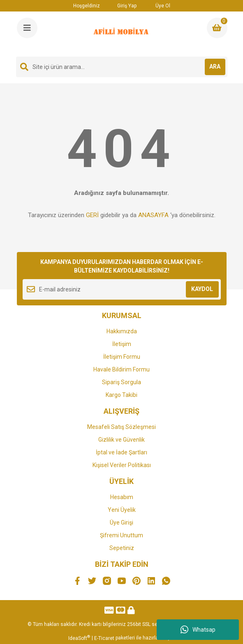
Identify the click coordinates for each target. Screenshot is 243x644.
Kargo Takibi (121, 395)
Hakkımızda (122, 331)
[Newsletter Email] (122, 289)
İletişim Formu (122, 357)
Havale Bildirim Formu (121, 369)
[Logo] (122, 34)
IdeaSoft (79, 638)
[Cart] (217, 28)
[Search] (122, 67)
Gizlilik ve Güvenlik (121, 440)
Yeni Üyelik (122, 510)
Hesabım (122, 497)
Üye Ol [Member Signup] (157, 6)
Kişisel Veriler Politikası (122, 465)
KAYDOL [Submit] (202, 289)
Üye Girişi (121, 523)
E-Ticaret (104, 638)
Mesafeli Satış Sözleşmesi (121, 427)
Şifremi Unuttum (121, 535)
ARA (215, 66)
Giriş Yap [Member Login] (122, 6)
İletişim (122, 344)
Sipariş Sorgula (121, 382)
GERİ (92, 215)
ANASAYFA (153, 215)
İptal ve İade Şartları (121, 452)
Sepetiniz (122, 548)
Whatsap (198, 630)
